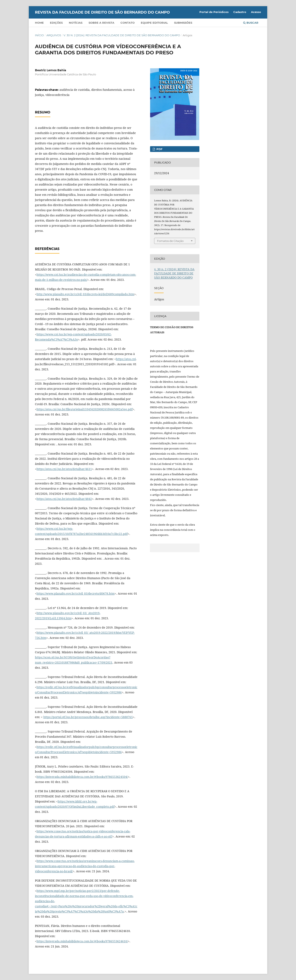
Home (39, 23)
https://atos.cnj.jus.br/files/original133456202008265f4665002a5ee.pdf (85, 409)
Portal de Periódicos (214, 12)
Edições (56, 23)
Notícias (76, 23)
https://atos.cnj (126, 359)
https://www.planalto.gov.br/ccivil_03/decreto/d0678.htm (76, 593)
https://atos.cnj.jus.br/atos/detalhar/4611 (64, 469)
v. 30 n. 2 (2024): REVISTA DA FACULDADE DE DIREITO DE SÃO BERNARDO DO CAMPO (122, 35)
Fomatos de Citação (170, 241)
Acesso (256, 12)
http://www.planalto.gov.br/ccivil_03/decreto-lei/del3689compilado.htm (85, 294)
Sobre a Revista (101, 23)
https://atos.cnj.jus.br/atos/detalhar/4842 (64, 499)
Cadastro (240, 12)
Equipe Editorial (154, 23)
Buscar (251, 23)
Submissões (183, 23)
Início (39, 35)
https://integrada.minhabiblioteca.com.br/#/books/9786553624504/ (82, 777)
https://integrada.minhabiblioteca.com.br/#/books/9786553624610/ (82, 941)
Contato (128, 23)
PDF (159, 149)
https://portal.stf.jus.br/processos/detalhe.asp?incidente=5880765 (88, 717)
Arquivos (54, 35)
